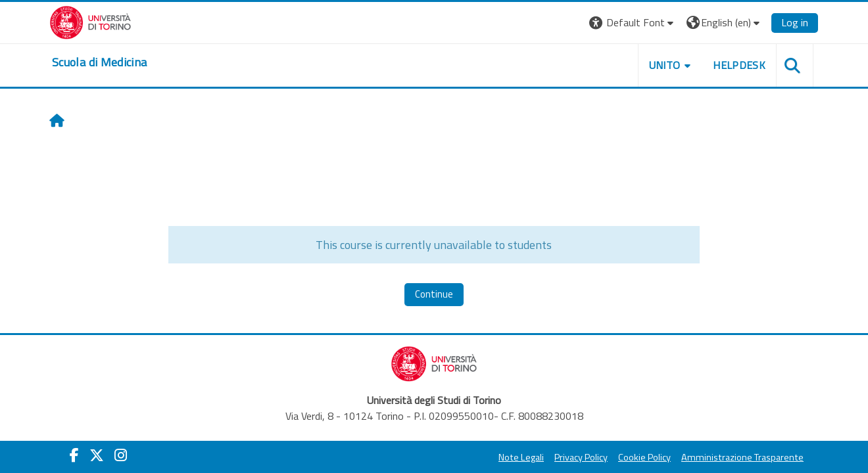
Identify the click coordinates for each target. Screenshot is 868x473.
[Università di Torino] (90, 21)
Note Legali (521, 457)
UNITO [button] (665, 65)
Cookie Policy (644, 457)
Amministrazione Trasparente (742, 457)
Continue (434, 294)
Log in (795, 22)
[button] (633, 23)
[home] (99, 62)
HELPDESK (739, 65)
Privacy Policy (581, 457)
